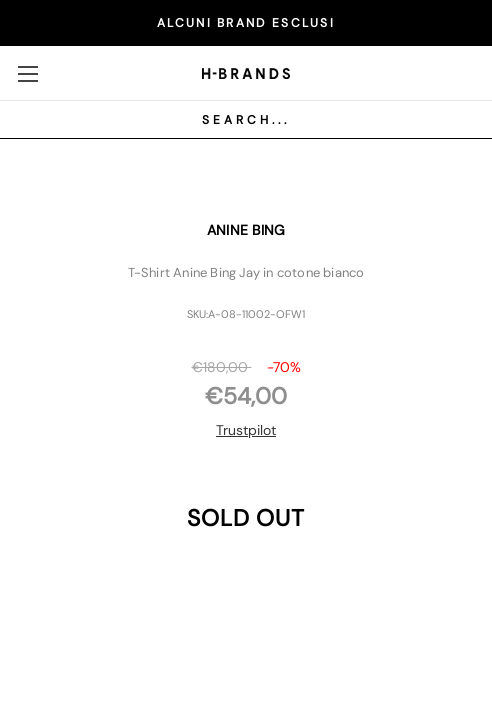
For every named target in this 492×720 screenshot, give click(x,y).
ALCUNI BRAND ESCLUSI (246, 23)
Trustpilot (246, 430)
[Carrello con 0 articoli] (457, 72)
